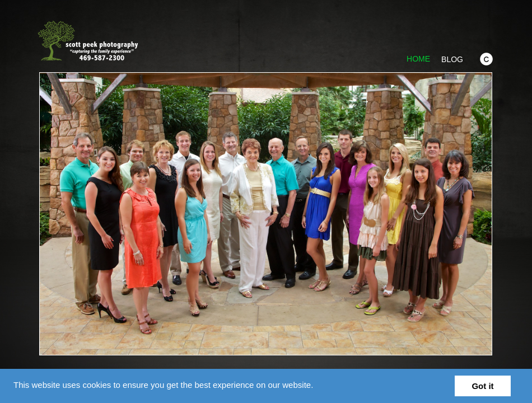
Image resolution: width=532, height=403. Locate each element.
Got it (482, 386)
